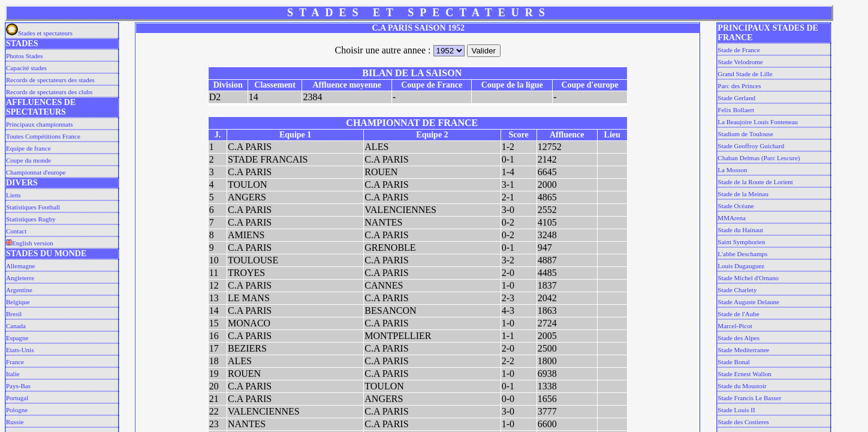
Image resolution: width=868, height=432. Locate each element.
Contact (16, 231)
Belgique (18, 302)
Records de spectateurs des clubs (49, 92)
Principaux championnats (40, 124)
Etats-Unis (20, 350)
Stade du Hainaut (740, 230)
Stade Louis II (736, 410)
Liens (13, 195)
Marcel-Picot (735, 326)
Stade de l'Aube (738, 314)
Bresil (14, 314)
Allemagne (20, 266)
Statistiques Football (33, 207)
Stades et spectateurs (39, 33)
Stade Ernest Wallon (744, 374)
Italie (13, 374)
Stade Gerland (736, 98)
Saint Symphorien (741, 242)
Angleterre (20, 278)
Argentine (19, 290)
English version (30, 243)
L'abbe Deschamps (742, 254)
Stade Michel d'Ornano (748, 278)
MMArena (731, 218)
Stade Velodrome (740, 62)
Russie (15, 422)
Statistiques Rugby (31, 219)
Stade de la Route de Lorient (755, 182)
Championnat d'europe (36, 172)
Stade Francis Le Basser (749, 398)
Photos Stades (24, 56)
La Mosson (732, 170)
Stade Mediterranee (743, 350)
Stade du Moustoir (742, 386)
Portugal (17, 398)
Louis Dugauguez (741, 266)
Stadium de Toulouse (745, 134)
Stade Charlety (737, 290)
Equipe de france (28, 148)
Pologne (17, 410)
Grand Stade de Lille (745, 74)
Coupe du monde (28, 160)
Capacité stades (26, 68)
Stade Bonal (733, 362)
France (15, 362)
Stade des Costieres (743, 422)
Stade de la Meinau (743, 194)
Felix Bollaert (736, 110)
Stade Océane (736, 206)
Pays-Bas (18, 386)
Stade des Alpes (739, 338)
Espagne (17, 338)
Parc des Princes (739, 86)
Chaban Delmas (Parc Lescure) (759, 158)
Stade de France (739, 50)
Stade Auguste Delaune (748, 302)
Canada (16, 326)
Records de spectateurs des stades (50, 80)
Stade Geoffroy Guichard (751, 146)
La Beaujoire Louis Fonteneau (758, 122)
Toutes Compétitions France (43, 136)
